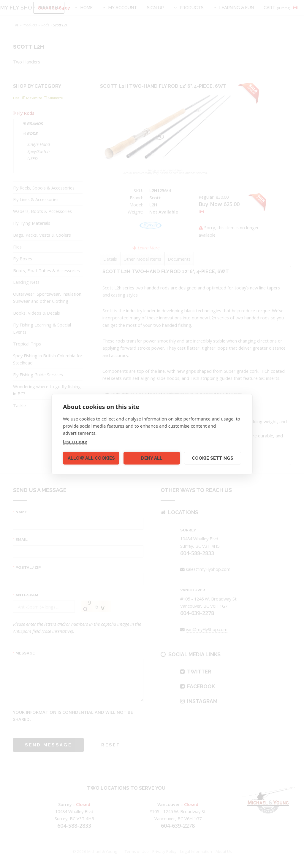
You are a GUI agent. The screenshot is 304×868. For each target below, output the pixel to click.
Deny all (152, 458)
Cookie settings (213, 458)
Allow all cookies (91, 458)
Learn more (75, 441)
